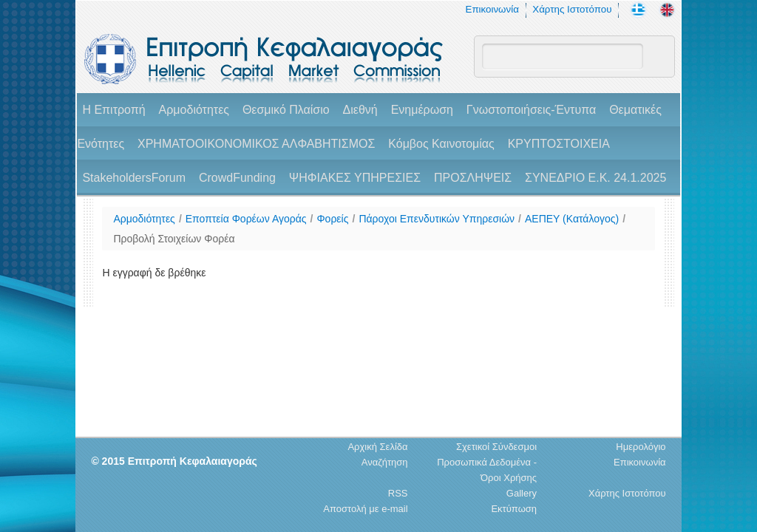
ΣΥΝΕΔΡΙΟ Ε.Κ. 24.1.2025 (595, 178)
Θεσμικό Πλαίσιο (286, 110)
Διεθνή (360, 110)
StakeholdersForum (134, 178)
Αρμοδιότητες (194, 110)
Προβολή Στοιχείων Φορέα (174, 239)
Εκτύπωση (514, 509)
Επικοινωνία (492, 9)
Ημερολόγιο (641, 447)
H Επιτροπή (113, 110)
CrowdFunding (237, 178)
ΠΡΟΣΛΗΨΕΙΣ (473, 178)
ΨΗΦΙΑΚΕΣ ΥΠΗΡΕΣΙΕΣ (355, 178)
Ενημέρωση (422, 110)
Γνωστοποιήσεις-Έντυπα (531, 110)
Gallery (522, 493)
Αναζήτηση (385, 462)
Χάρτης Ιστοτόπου (572, 9)
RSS (398, 493)
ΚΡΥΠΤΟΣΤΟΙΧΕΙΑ (559, 144)
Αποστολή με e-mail (365, 509)
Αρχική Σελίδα (377, 447)
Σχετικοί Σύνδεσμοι (496, 447)
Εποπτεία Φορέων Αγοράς (246, 219)
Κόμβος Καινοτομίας (441, 144)
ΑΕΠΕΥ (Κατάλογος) (572, 219)
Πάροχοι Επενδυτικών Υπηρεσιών (437, 219)
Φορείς (332, 219)
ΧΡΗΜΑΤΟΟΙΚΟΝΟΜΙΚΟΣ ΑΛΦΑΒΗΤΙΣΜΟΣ (256, 144)
